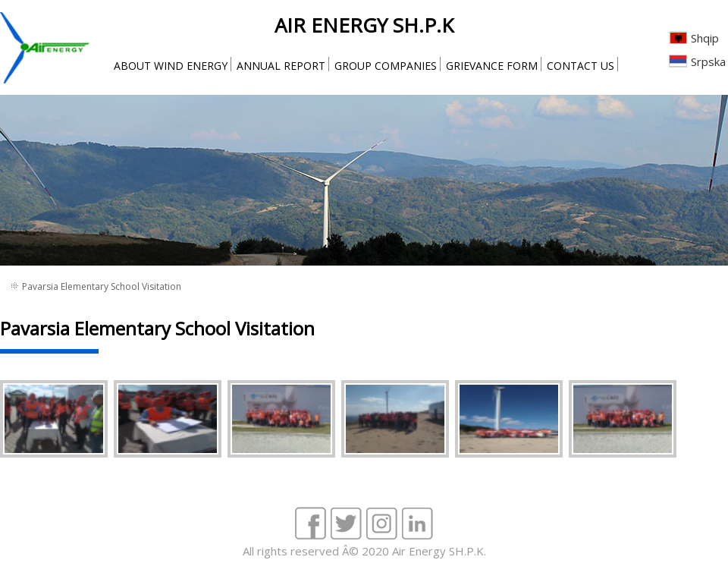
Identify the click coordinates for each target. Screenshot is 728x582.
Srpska (708, 61)
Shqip (705, 38)
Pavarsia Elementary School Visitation (102, 286)
